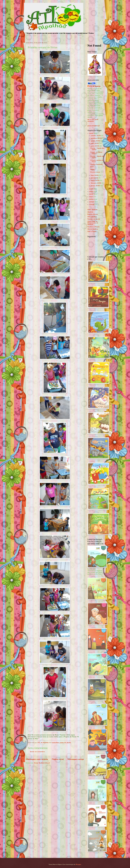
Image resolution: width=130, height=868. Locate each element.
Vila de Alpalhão (93, 229)
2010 (92, 199)
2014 (91, 189)
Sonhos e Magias (93, 227)
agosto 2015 (96, 141)
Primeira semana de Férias (97, 161)
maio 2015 (95, 175)
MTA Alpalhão (92, 217)
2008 (92, 204)
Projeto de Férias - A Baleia (97, 153)
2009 (92, 202)
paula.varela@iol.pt (94, 126)
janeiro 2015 (96, 186)
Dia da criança (95, 172)
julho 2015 (95, 143)
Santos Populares (96, 164)
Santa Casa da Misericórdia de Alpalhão (93, 223)
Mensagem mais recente (37, 759)
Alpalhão (90, 212)
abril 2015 (95, 178)
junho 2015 (95, 146)
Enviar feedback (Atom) (42, 763)
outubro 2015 (96, 136)
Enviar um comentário (38, 752)
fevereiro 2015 (96, 183)
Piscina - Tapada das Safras (97, 149)
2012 (92, 194)
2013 (91, 192)
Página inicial (58, 759)
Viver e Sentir (92, 231)
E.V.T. (92, 167)
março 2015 (95, 180)
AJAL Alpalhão (92, 209)
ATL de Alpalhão (95, 86)
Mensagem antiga (76, 759)
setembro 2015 (96, 138)
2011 (91, 197)
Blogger (78, 864)
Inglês (92, 169)
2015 (92, 133)
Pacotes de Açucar (94, 219)
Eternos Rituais (93, 214)
